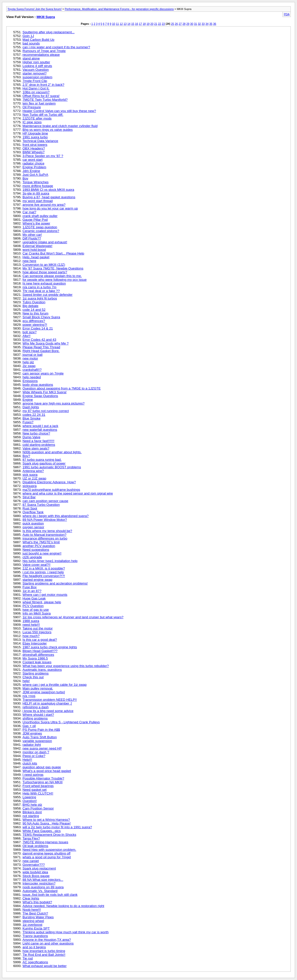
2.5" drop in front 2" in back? (43, 85)
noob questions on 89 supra (43, 887)
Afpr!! (26, 336)
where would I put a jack (40, 426)
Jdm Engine (31, 171)
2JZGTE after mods (37, 118)
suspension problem (37, 77)
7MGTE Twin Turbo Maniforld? (45, 100)
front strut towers (35, 145)
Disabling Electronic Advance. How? (49, 482)
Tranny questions (35, 936)
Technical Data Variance (40, 141)
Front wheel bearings (38, 786)
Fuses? (28, 422)
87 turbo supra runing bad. (42, 460)
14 (129, 24)
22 (159, 24)
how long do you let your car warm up (50, 208)
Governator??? (34, 865)
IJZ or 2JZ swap (34, 478)
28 (184, 24)
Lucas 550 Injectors (37, 632)
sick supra (30, 475)
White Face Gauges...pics (42, 831)
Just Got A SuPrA (35, 175)
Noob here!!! (32, 910)
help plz (28, 362)
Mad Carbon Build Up (38, 40)
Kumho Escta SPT (36, 928)
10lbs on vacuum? (36, 92)
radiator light (32, 745)
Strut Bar (29, 497)
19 (148, 24)
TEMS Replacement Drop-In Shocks (49, 835)
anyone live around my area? (44, 205)
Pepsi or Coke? (34, 756)
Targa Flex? (31, 838)
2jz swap (29, 366)
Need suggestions (36, 550)
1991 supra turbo (35, 137)
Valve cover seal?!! (36, 565)
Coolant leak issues (37, 662)
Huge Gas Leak (34, 598)
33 (203, 24)
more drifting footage (38, 186)
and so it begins (34, 947)
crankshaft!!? (32, 370)
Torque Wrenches (35, 182)
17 (140, 24)
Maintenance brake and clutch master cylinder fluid (60, 126)
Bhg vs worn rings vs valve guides (48, 130)
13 (125, 24)
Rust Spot (30, 508)
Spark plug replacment (39, 868)
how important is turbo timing (44, 951)
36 (214, 24)
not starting (31, 816)
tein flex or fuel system (39, 103)
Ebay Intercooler (35, 643)
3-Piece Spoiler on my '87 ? (43, 156)
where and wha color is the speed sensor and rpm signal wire (68, 493)
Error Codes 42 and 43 (39, 340)
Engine (28, 400)
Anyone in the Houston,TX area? (47, 940)
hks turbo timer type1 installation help (50, 561)
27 (180, 24)
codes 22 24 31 (34, 415)
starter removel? (34, 73)
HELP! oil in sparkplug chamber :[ (47, 703)
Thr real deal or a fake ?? (41, 291)
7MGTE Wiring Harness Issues (45, 842)
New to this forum (35, 313)
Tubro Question (34, 302)
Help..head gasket (36, 257)
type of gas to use (36, 610)
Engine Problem (34, 167)
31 (195, 24)
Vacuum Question (36, 70)
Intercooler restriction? (39, 883)
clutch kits (30, 763)
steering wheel (33, 921)
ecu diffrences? (34, 321)
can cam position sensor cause (45, 501)
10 (113, 24)
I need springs (33, 775)
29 (188, 24)
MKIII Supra (46, 17)
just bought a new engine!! (42, 553)
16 (136, 24)
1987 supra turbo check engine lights (50, 647)
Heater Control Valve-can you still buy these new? (59, 111)
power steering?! (35, 325)
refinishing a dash (35, 707)
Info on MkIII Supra (37, 613)
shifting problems (35, 718)
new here (29, 261)
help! (26, 681)
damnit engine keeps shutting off (46, 853)
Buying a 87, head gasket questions (49, 197)
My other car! (32, 235)
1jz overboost (32, 925)
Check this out (33, 677)
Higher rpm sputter (36, 62)
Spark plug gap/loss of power (44, 463)
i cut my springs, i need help (43, 572)
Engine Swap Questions (40, 396)
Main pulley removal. (38, 688)
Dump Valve (31, 437)
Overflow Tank (33, 512)
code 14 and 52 (34, 310)
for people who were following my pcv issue (54, 280)
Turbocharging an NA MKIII (42, 782)
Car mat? (29, 212)
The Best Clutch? (35, 913)
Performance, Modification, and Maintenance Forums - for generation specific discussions (119, 9)
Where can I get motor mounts (45, 595)
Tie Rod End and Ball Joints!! (44, 955)
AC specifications (35, 962)
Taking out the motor (38, 628)
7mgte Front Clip (35, 81)
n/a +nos (29, 696)
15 (133, 24)
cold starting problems (39, 445)
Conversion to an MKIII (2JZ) (44, 265)
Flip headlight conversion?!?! (44, 576)
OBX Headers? (34, 148)
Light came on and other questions (48, 943)
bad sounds (31, 43)
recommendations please (41, 55)
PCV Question (33, 606)
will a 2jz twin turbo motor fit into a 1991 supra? (57, 827)
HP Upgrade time (35, 133)
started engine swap (37, 580)
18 (144, 24)
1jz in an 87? (32, 591)
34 (207, 24)
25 (172, 24)
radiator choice (33, 163)
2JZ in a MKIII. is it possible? (44, 568)
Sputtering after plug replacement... (48, 32)
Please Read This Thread (41, 347)
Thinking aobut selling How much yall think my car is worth (65, 932)
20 (152, 24)
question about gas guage (42, 767)
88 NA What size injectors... (43, 880)
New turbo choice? (36, 433)
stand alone (31, 58)
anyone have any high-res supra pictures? (53, 403)
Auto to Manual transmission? (44, 535)
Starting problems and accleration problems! (55, 583)
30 (192, 24)
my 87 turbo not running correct (46, 411)
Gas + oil (29, 726)
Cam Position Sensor (38, 808)
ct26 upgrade (32, 557)
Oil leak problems (35, 846)
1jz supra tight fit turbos (40, 298)
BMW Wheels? (33, 152)
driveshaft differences (38, 655)
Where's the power (36, 223)
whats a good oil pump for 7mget (47, 857)
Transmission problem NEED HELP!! (50, 700)
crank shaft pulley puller (40, 216)
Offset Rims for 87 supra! (41, 96)
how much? (31, 636)
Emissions (30, 381)
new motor (30, 358)
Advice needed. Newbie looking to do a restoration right (63, 906)
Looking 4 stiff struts (37, 66)
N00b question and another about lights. (52, 452)
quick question (33, 523)
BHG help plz (32, 805)
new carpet (31, 861)
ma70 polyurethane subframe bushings (51, 490)
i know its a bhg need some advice (48, 711)
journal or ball (32, 355)
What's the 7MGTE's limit (41, 542)
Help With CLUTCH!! (38, 793)
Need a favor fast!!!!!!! (38, 441)
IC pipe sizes (32, 122)
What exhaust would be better (44, 966)
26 (176, 24)
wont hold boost (34, 250)
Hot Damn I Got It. (36, 88)
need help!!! (31, 625)
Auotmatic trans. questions (42, 670)
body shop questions (38, 385)
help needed (32, 377)
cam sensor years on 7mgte (43, 373)
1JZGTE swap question (40, 227)
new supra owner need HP (42, 748)
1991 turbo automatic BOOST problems (52, 467)
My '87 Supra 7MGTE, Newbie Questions (53, 268)
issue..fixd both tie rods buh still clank (50, 895)
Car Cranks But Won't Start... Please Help (53, 253)
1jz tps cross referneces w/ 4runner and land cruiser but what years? (73, 617)
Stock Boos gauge (36, 876)
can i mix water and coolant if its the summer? (56, 47)
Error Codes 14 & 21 (38, 328)
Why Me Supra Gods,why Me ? (45, 343)
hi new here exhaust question (44, 283)
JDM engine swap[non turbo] (44, 692)
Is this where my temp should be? (47, 531)
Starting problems (35, 673)
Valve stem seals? (36, 448)
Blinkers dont (32, 812)
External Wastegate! (37, 246)
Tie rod (28, 958)
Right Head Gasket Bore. (41, 351)
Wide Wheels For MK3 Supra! (44, 392)
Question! (30, 801)
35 (211, 24)
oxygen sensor (33, 527)
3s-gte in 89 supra (36, 193)
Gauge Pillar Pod (35, 220)
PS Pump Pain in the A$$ (41, 730)
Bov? (26, 456)
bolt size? (29, 332)
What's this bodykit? (37, 902)
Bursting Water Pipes (38, 917)
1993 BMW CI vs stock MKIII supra (48, 190)
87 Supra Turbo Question (41, 505)
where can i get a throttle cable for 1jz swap (54, 685)
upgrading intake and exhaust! (45, 242)
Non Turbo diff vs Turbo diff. (43, 115)
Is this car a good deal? (40, 640)
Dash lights (31, 407)
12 (121, 24)
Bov (25, 178)
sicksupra (29, 486)
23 (163, 24)
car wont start (32, 160)
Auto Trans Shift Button (40, 737)
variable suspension (37, 741)
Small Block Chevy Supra (41, 317)
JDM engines (32, 733)
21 (156, 24)
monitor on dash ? (36, 752)
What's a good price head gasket (47, 771)
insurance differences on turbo (45, 538)
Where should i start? (38, 715)
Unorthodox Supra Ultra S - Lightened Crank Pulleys (61, 722)
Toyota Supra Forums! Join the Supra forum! (34, 9)
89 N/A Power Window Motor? (45, 520)
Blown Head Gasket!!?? (40, 651)
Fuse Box (29, 587)
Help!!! (27, 760)
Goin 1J (28, 36)
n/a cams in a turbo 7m (39, 287)
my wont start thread (38, 201)
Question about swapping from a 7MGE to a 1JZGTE (62, 388)
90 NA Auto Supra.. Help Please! (47, 823)
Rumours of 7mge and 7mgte (44, 51)
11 (117, 24)
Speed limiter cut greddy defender (47, 295)
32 (199, 24)
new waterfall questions (40, 430)
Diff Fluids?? (32, 238)
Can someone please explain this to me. (52, 276)
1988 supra (31, 621)
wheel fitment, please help (42, 602)
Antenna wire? (33, 471)
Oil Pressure (32, 107)
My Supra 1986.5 (35, 658)
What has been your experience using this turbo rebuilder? (66, 666)
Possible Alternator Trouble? (43, 778)
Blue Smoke (31, 418)
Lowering (29, 797)
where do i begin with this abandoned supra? (56, 516)
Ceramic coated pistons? (41, 231)
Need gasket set (34, 790)
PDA (287, 14)
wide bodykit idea (35, 872)
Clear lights (31, 898)
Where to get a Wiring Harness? (46, 820)
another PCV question (39, 546)
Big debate (30, 306)
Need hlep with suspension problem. (49, 850)
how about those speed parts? (45, 272)
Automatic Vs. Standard (40, 891)
